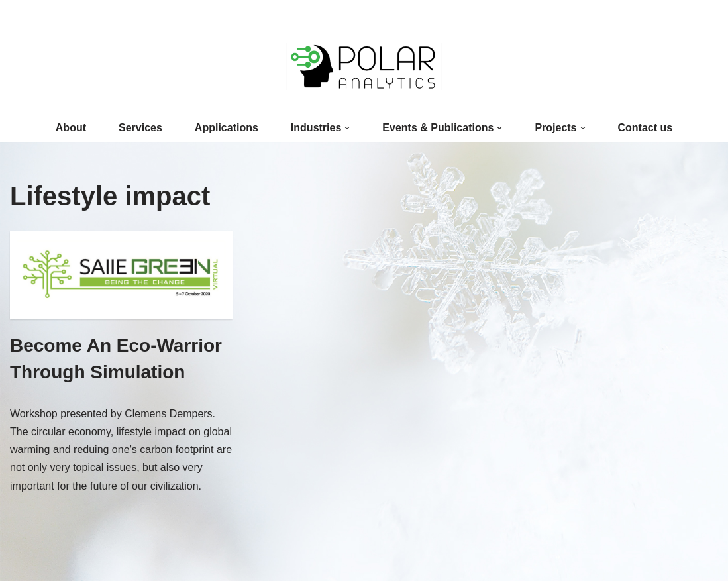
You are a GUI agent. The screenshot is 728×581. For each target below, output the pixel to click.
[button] (347, 128)
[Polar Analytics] (364, 67)
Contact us (646, 128)
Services (140, 128)
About (71, 128)
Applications (227, 128)
